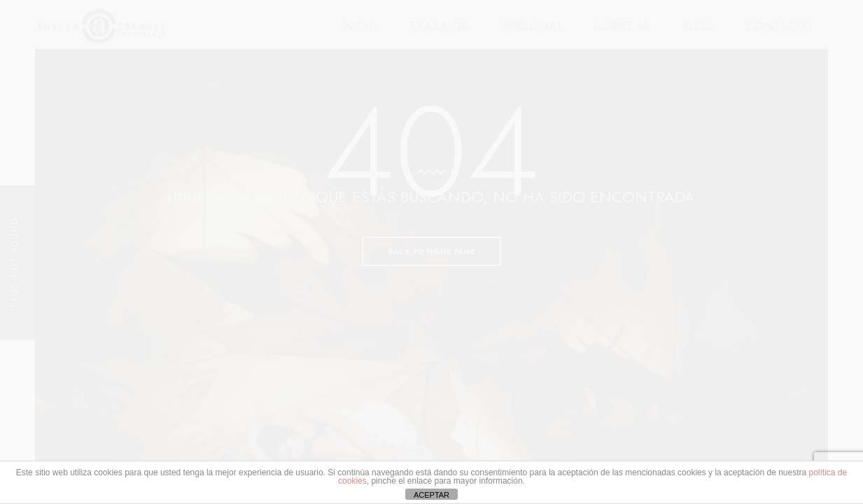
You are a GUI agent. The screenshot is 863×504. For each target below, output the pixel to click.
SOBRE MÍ (623, 26)
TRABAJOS (439, 26)
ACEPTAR (431, 495)
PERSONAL (532, 26)
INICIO (359, 26)
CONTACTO (779, 26)
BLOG (699, 26)
